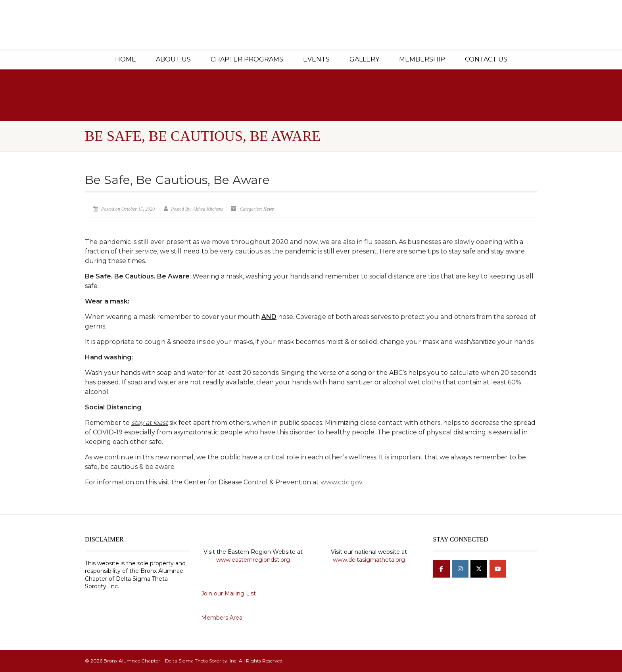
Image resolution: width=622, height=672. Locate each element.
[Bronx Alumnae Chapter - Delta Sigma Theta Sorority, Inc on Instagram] (460, 569)
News (269, 209)
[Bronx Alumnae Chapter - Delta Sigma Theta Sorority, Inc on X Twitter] (479, 569)
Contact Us (486, 59)
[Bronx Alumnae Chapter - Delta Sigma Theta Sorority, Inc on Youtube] (498, 569)
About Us (173, 59)
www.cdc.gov (341, 482)
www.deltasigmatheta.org (369, 560)
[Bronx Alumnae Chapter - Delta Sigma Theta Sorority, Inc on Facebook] (442, 569)
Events (316, 59)
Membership (422, 59)
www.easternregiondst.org (253, 560)
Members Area (222, 618)
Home (126, 59)
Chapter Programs (247, 59)
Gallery (364, 59)
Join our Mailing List (228, 593)
